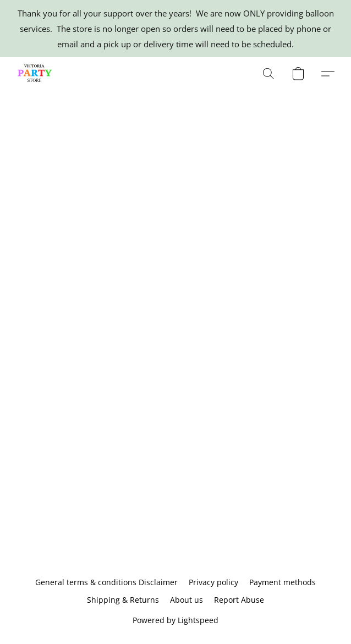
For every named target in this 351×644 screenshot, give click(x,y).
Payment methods (283, 582)
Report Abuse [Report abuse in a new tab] (239, 600)
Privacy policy (213, 582)
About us (187, 600)
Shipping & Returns (123, 600)
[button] (36, 74)
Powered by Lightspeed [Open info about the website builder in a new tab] (175, 620)
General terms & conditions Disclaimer (106, 582)
